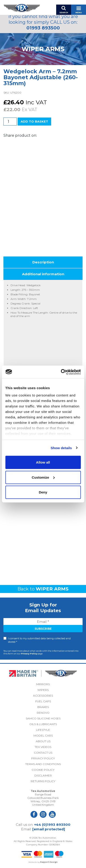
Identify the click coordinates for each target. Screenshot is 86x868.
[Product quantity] (10, 122)
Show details (61, 448)
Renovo (43, 713)
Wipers (43, 690)
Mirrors (43, 684)
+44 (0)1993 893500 (52, 825)
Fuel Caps (43, 701)
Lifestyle (43, 730)
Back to (43, 589)
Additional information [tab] (43, 274)
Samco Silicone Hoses (43, 718)
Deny (43, 492)
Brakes (43, 707)
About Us (43, 741)
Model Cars (43, 736)
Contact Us (43, 753)
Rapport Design (49, 862)
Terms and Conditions (43, 764)
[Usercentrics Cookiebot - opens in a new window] (61, 372)
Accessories (43, 696)
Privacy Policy (29, 654)
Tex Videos (43, 747)
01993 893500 (43, 28)
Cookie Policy (43, 770)
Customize (43, 477)
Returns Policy (43, 781)
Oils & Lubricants (43, 724)
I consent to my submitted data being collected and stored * (39, 640)
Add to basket (34, 121)
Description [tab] (43, 262)
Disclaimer (43, 775)
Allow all (43, 462)
